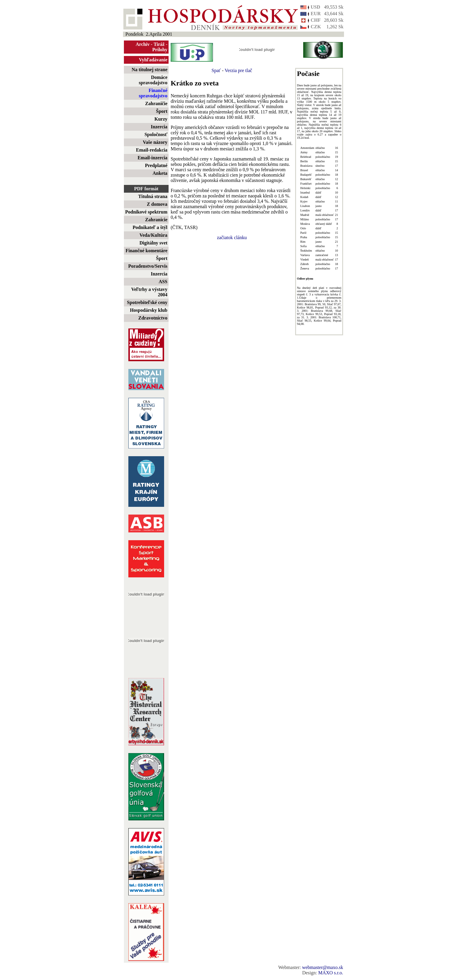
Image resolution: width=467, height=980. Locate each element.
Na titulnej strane (150, 70)
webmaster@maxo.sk (323, 967)
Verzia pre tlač (238, 70)
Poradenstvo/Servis (148, 266)
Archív (143, 44)
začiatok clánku (232, 237)
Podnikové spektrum (146, 212)
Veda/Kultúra (153, 235)
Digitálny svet (153, 243)
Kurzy (161, 119)
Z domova (157, 204)
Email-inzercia (152, 158)
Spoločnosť (156, 134)
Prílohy (160, 50)
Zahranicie (156, 220)
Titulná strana (153, 196)
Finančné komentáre (146, 251)
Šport (162, 111)
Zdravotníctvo (153, 318)
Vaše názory (155, 142)
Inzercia (159, 127)
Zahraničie (156, 103)
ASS (163, 282)
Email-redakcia (152, 150)
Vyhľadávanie (153, 60)
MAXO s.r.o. (331, 973)
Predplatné (156, 165)
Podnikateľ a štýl (150, 227)
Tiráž (159, 44)
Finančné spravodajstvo (153, 93)
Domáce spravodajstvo (153, 80)
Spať (216, 70)
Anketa (160, 173)
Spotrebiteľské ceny (147, 302)
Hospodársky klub (149, 310)
